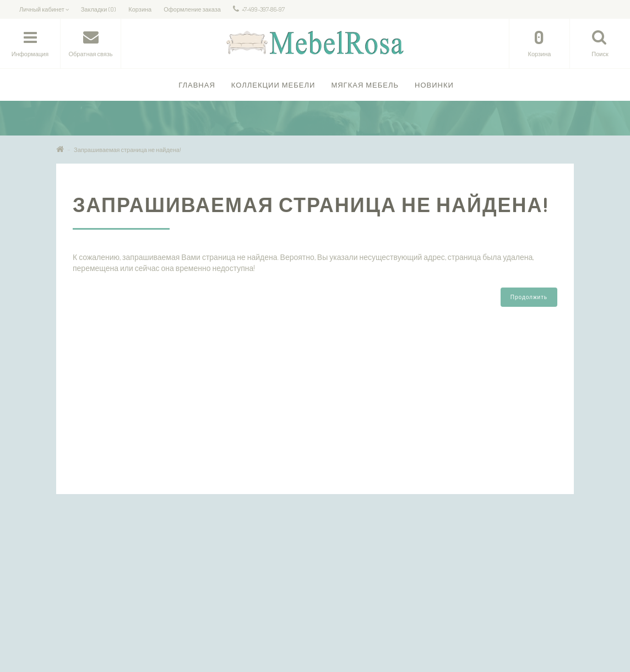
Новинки (434, 85)
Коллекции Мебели (273, 85)
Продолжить (529, 297)
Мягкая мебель (365, 85)
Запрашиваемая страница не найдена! (127, 150)
